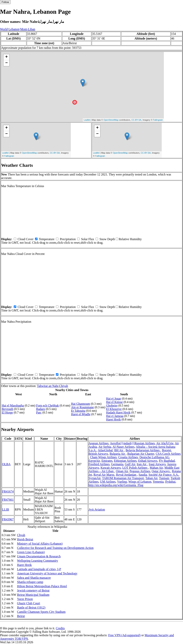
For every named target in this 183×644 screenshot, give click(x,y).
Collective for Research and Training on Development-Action (55, 548)
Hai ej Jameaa (115, 416)
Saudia (143, 475)
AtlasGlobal (105, 450)
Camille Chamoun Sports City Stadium (41, 612)
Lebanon (14, 29)
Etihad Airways (148, 461)
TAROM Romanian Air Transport (123, 478)
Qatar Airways (161, 471)
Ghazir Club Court (29, 603)
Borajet (166, 450)
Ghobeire (112, 405)
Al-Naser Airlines (124, 447)
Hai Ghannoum (80, 404)
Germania (117, 464)
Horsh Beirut (25, 539)
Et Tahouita (78, 411)
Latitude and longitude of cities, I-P (39, 569)
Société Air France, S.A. (164, 475)
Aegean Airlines (99, 443)
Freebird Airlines (99, 464)
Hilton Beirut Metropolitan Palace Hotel (42, 586)
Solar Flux (88, 239)
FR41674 (8, 491)
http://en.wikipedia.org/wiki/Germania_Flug (116, 485)
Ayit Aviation (97, 509)
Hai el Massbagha (13, 405)
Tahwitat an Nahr (48, 386)
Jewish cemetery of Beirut (33, 590)
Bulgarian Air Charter (141, 454)
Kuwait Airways (111, 468)
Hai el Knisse (114, 402)
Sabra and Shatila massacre (34, 578)
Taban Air (152, 478)
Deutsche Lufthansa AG (154, 457)
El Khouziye (114, 409)
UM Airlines (108, 482)
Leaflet (87, 120)
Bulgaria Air (118, 454)
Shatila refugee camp (30, 582)
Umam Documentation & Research (39, 556)
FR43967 (8, 519)
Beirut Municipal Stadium (33, 595)
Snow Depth (107, 239)
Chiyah (63, 386)
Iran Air (142, 464)
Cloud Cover (26, 239)
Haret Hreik (113, 419)
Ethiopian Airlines (125, 461)
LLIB (6, 509)
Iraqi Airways (157, 464)
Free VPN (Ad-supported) (124, 635)
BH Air (119, 450)
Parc (39, 412)
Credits (60, 628)
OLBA (6, 464)
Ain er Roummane (82, 407)
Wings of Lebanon (140, 482)
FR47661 (8, 500)
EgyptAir (94, 461)
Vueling (122, 482)
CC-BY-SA (136, 120)
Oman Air (122, 471)
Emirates (107, 461)
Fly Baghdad (167, 461)
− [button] (6, 63)
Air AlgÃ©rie (165, 443)
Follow (5, 2)
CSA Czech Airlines (168, 454)
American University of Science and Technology (47, 573)
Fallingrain (158, 120)
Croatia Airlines (128, 457)
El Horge (7, 412)
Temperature (47, 239)
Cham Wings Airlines (103, 457)
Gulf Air (130, 464)
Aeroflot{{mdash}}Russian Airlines (132, 443)
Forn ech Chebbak (47, 405)
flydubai (170, 482)
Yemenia (158, 482)
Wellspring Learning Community (38, 561)
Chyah (21, 535)
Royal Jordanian (127, 475)
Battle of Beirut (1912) (31, 607)
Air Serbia (105, 447)
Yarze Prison (25, 599)
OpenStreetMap (111, 120)
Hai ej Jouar (113, 399)
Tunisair (164, 478)
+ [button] (6, 57)
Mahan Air (156, 468)
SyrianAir (95, 478)
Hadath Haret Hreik (118, 412)
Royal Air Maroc (104, 475)
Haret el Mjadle (81, 414)
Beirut (21, 616)
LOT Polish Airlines (135, 468)
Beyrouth (8, 409)
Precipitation (68, 239)
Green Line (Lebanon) (31, 552)
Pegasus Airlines (140, 471)
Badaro (41, 409)
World (4, 29)
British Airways (98, 454)
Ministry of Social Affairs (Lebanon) (40, 544)
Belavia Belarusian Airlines (143, 450)
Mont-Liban (28, 29)
